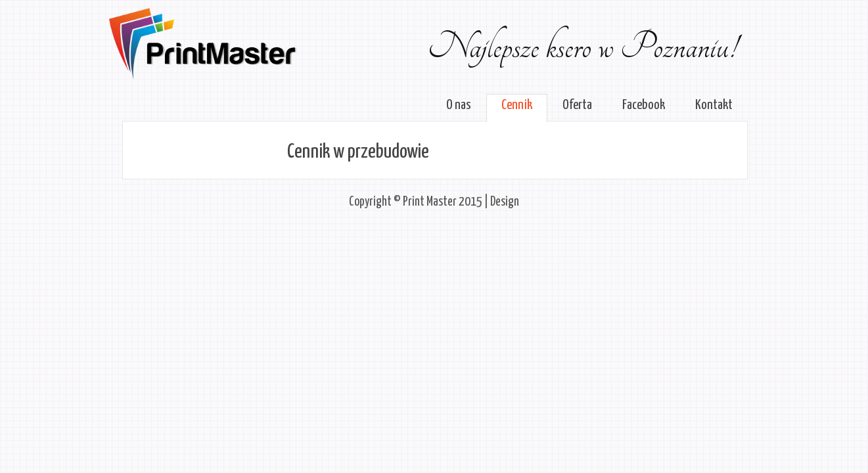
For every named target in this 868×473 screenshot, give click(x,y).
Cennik (517, 105)
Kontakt (714, 105)
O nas (459, 105)
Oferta (577, 105)
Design (505, 202)
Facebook (644, 105)
